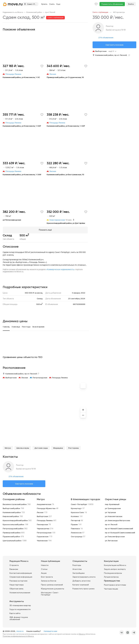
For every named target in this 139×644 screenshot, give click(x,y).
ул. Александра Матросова (117, 520)
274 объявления (16, 476)
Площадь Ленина (60, 377)
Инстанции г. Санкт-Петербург (50, 594)
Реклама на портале (18, 581)
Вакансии (14, 569)
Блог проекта (47, 577)
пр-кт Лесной (50, 12)
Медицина (58, 448)
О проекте (14, 565)
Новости (45, 565)
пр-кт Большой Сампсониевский (120, 532)
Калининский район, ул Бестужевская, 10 (65, 175)
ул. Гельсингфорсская (115, 536)
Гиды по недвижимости (20, 609)
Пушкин (74, 524)
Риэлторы (77, 565)
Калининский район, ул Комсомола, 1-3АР (22, 126)
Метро (8, 448)
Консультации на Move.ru (115, 565)
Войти (131, 4)
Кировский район (11, 516)
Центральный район (12, 540)
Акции (44, 573)
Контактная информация (21, 573)
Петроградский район (13, 528)
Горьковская (43, 536)
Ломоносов (76, 532)
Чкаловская (42, 540)
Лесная (25, 377)
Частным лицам (111, 589)
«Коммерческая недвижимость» (60, 269)
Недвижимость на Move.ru (13, 12)
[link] (13, 12)
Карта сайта (15, 613)
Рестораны (74, 448)
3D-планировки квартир (20, 605)
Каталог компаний (81, 585)
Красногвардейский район (15, 520)
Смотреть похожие (24, 484)
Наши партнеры (17, 585)
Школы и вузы (23, 448)
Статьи (44, 569)
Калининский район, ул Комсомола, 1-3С (21, 77)
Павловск (75, 528)
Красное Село (77, 512)
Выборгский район (11, 508)
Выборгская (11, 377)
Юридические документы (53, 588)
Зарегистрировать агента (84, 577)
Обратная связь (16, 588)
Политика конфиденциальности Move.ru (18, 636)
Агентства (77, 569)
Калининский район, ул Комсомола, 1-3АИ (22, 175)
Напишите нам (50, 631)
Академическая (44, 504)
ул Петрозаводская (12, 220)
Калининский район (34, 12)
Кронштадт (76, 508)
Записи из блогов (49, 581)
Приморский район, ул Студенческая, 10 (65, 77)
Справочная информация (21, 577)
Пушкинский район (11, 536)
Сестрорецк (77, 536)
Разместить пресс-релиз (83, 588)
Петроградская (40, 377)
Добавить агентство (82, 581)
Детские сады (41, 448)
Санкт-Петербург (79, 504)
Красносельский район (13, 524)
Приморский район (12, 532)
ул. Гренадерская (113, 508)
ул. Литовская (111, 540)
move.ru (20, 631)
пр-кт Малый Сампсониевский (119, 528)
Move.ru (82, 634)
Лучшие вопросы (111, 577)
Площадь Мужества (46, 508)
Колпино (75, 516)
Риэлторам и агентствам (115, 585)
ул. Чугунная (110, 512)
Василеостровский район (15, 504)
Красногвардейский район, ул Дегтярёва (66, 223)
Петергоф (75, 520)
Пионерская (42, 524)
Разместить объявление (112, 4)
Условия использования (20, 592)
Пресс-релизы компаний (52, 585)
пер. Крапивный (112, 504)
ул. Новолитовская (114, 516)
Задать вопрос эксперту (115, 569)
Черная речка (43, 528)
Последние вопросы (113, 573)
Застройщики (79, 573)
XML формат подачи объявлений (19, 618)
